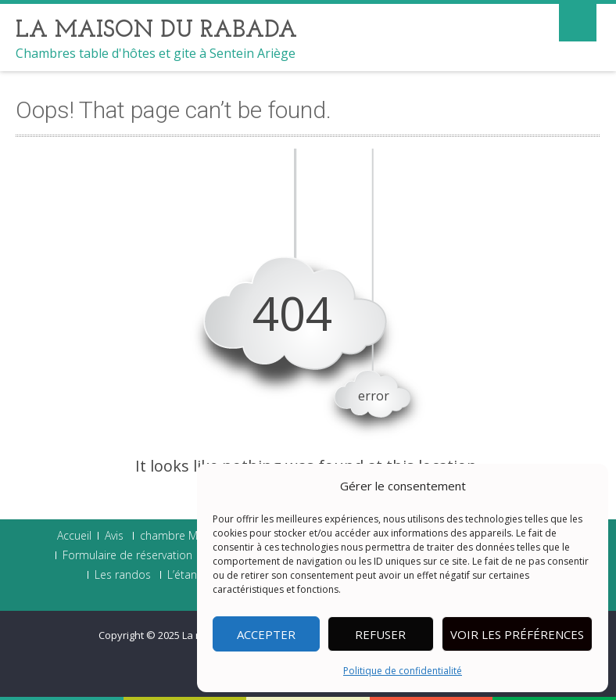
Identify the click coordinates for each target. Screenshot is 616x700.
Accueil (74, 536)
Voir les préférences (517, 634)
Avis (114, 536)
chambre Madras (183, 536)
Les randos (123, 575)
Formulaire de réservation (127, 555)
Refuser (380, 634)
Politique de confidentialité (403, 671)
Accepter (266, 634)
